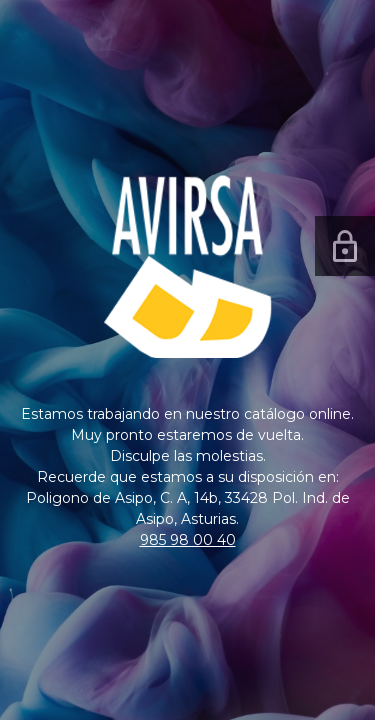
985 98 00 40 (188, 540)
